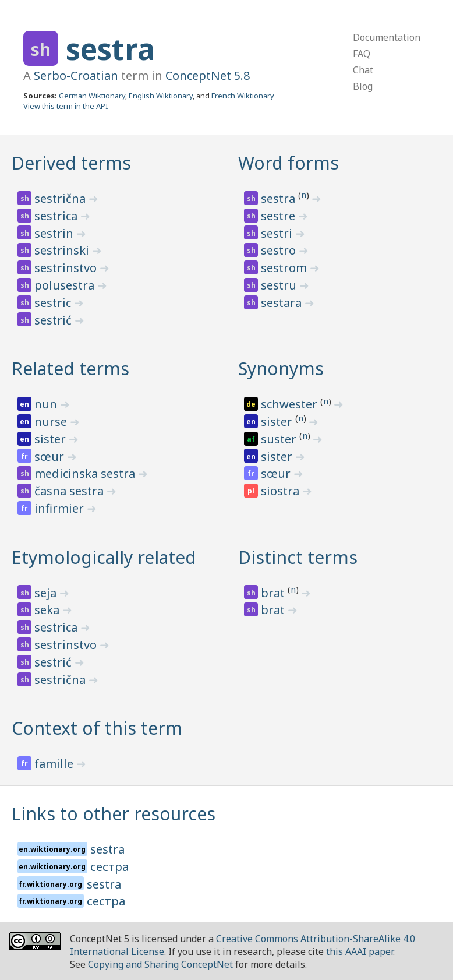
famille (55, 764)
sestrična (61, 198)
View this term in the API (66, 106)
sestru (280, 285)
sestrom (285, 268)
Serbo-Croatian (76, 75)
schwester (291, 404)
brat (274, 593)
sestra (110, 49)
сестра (109, 867)
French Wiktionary (243, 96)
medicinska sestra (86, 473)
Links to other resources (114, 814)
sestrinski (63, 250)
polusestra (66, 285)
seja (47, 593)
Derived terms (71, 163)
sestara (283, 303)
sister (52, 439)
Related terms (70, 369)
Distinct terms (298, 557)
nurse (52, 422)
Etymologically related (104, 557)
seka (48, 610)
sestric (54, 303)
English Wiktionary (161, 96)
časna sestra (70, 491)
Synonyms (281, 369)
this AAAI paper (360, 951)
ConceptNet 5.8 (208, 75)
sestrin (55, 233)
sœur (51, 456)
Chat (363, 70)
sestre (279, 216)
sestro (280, 250)
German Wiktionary (92, 96)
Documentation (387, 37)
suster (280, 439)
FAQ (362, 54)
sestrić (54, 320)
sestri (278, 233)
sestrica (57, 216)
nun (47, 404)
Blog (363, 86)
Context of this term (97, 728)
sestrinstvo (67, 268)
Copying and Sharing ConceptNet (160, 964)
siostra (282, 491)
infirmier (61, 508)
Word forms (289, 163)
